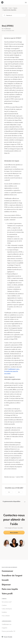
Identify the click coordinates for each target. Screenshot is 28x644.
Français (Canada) (8, 637)
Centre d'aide (5, 8)
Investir (10, 8)
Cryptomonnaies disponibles (10, 10)
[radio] (9, 492)
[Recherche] (14, 15)
